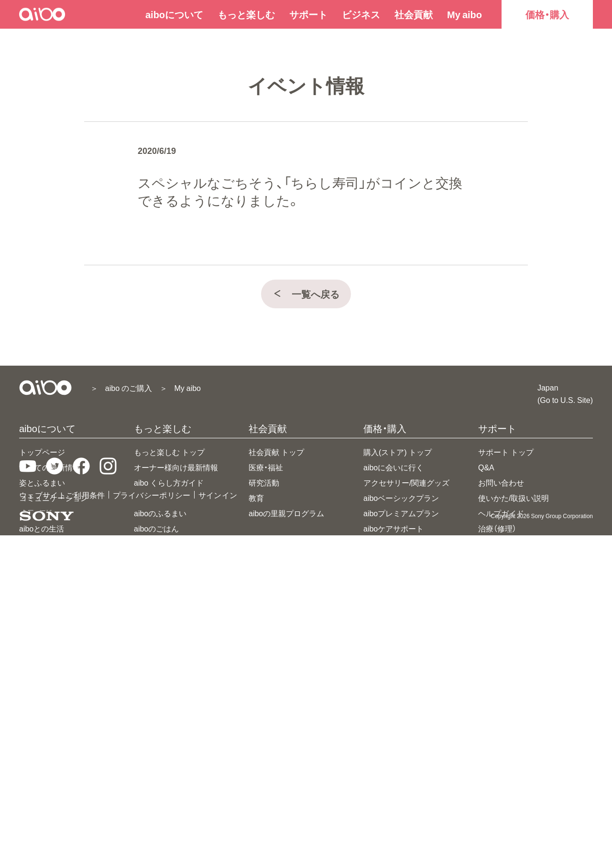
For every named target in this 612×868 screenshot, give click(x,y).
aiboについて (174, 14)
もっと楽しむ (246, 14)
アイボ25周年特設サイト (176, 727)
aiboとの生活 (42, 528)
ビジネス (361, 14)
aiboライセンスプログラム (524, 605)
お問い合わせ (501, 482)
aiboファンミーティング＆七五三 (191, 773)
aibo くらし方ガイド (169, 482)
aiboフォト (153, 574)
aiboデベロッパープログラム (527, 620)
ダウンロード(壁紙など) (175, 758)
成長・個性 (36, 513)
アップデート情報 (509, 543)
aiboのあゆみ (156, 712)
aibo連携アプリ (160, 651)
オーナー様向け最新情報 (176, 467)
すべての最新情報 (50, 467)
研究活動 (264, 482)
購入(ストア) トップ (398, 452)
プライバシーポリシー (152, 827)
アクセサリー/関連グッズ (406, 482)
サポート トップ (506, 452)
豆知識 (145, 696)
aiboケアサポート (393, 528)
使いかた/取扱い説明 (514, 498)
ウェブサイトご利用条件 (62, 827)
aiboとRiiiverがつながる (175, 681)
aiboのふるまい (160, 513)
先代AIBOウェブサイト (518, 651)
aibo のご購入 (129, 388)
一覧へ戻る (306, 294)
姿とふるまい (42, 482)
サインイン (218, 827)
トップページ (42, 452)
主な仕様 (34, 543)
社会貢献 (414, 14)
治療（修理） (497, 528)
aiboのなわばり (160, 589)
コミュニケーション (54, 498)
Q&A (486, 467)
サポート (308, 14)
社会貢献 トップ (276, 452)
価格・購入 (547, 14)
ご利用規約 (497, 559)
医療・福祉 (266, 467)
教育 (256, 498)
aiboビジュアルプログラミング (187, 635)
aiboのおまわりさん (168, 559)
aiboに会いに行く (393, 467)
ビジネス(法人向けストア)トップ (534, 589)
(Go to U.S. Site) (565, 400)
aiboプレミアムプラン (401, 513)
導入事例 (493, 635)
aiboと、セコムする (166, 666)
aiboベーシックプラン (401, 498)
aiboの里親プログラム (286, 513)
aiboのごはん (156, 528)
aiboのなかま (156, 543)
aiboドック (153, 620)
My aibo (464, 14)
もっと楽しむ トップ (169, 452)
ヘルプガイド (501, 513)
